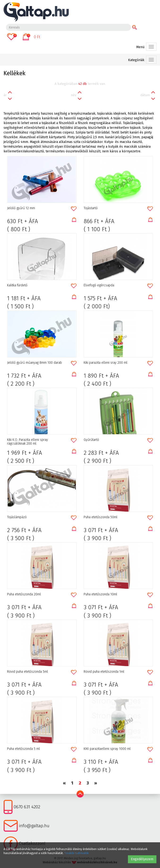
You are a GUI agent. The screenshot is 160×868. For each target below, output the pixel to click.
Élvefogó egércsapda (99, 285)
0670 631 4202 (27, 807)
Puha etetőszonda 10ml (100, 594)
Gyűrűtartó (91, 440)
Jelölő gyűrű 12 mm (21, 208)
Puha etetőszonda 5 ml (24, 749)
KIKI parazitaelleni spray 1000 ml (107, 749)
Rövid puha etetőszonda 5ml (28, 672)
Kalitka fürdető (17, 285)
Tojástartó (91, 208)
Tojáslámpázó (17, 517)
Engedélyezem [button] (142, 859)
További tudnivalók (76, 853)
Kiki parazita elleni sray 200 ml (106, 363)
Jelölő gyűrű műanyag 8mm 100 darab (35, 363)
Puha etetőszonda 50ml (101, 517)
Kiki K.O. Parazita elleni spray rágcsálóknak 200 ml (28, 442)
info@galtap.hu (34, 826)
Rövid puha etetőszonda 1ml (104, 672)
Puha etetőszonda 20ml (24, 594)
